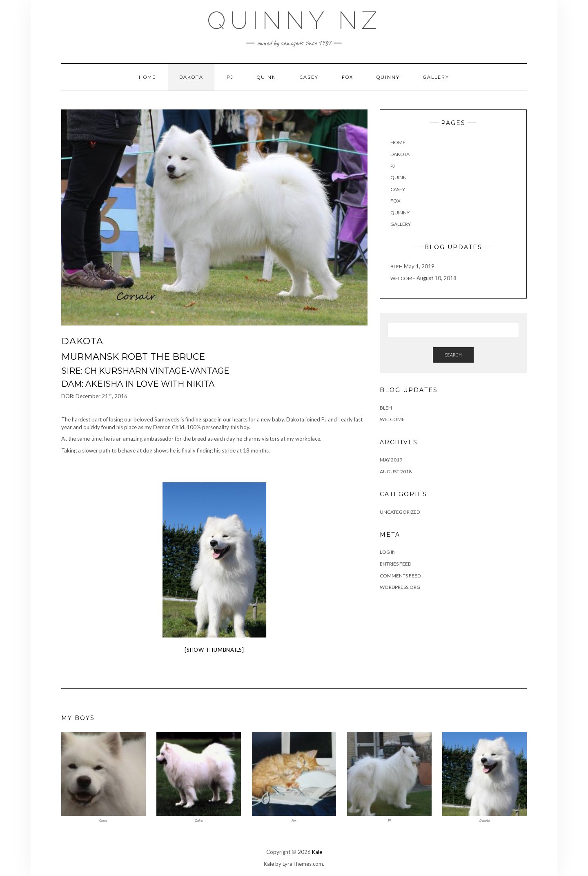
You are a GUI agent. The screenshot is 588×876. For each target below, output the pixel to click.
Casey (309, 77)
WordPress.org (400, 587)
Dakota (191, 77)
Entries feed (395, 564)
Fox (347, 77)
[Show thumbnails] (214, 650)
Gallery (436, 77)
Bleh (396, 266)
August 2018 (396, 471)
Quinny (388, 77)
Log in (388, 552)
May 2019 (391, 460)
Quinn (267, 77)
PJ (230, 77)
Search (453, 355)
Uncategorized (400, 512)
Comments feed (400, 576)
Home (147, 77)
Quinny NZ (294, 20)
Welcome (403, 278)
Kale (317, 852)
